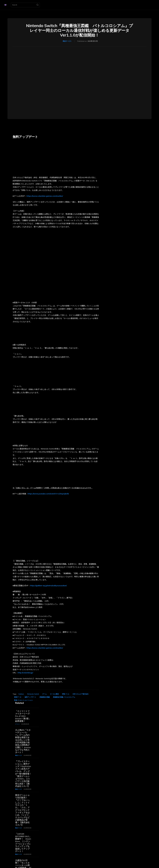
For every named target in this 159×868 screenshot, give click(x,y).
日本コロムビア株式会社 (81, 694)
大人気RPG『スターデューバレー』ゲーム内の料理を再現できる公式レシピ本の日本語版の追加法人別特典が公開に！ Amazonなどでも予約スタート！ (23, 741)
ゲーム (45, 694)
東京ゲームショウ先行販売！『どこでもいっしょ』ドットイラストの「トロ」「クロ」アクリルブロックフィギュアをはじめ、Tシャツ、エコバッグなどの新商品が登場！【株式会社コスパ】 (23, 810)
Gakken (21, 694)
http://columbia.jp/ (25, 673)
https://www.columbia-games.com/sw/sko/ (45, 196)
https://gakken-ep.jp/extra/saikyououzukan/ (48, 586)
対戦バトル (66, 694)
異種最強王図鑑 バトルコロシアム (64, 697)
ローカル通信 (54, 694)
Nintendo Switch (33, 694)
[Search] (37, 5)
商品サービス (67, 41)
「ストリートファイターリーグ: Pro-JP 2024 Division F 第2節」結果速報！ (23, 716)
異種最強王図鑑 (45, 697)
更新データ (18, 697)
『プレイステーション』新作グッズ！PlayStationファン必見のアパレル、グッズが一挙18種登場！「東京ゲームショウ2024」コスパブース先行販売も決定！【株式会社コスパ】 (23, 774)
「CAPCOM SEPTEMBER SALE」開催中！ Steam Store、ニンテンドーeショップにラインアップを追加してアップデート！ (23, 843)
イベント (17, 724)
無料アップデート (30, 697)
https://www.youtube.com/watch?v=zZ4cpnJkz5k (48, 494)
